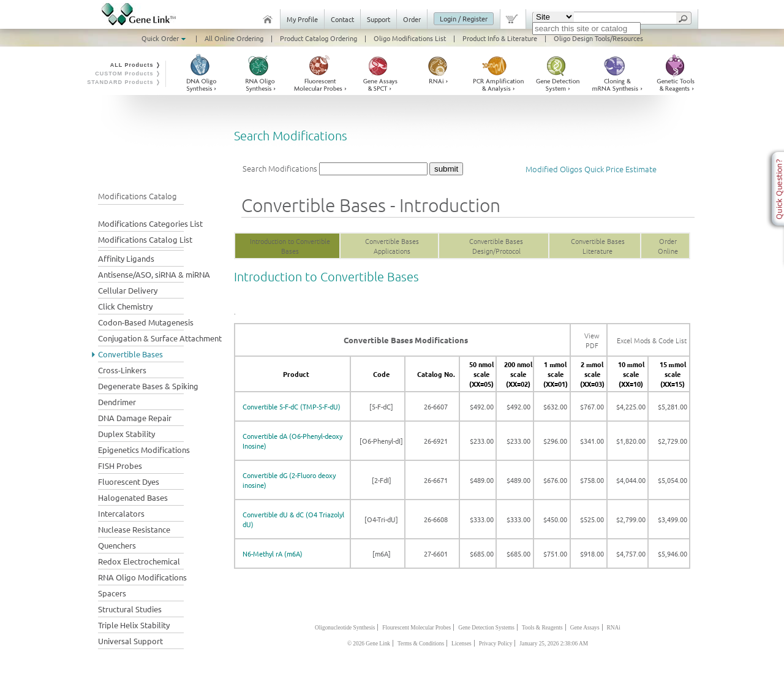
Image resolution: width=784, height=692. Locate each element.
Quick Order (165, 38)
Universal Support (130, 641)
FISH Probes (120, 466)
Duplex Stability (126, 434)
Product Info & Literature (500, 38)
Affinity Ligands (126, 258)
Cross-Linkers (122, 370)
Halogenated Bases (133, 497)
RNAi (614, 628)
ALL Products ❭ (136, 65)
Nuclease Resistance (134, 529)
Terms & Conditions (421, 644)
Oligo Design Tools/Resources (598, 38)
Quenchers (117, 545)
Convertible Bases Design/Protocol (496, 246)
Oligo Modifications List (410, 38)
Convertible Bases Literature (598, 246)
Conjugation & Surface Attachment (160, 338)
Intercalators (121, 513)
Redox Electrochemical (139, 561)
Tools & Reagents (542, 628)
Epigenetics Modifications (144, 450)
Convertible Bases (130, 354)
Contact (342, 19)
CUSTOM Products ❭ (128, 74)
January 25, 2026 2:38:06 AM (554, 644)
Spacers (112, 593)
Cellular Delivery (128, 290)
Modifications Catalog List (145, 239)
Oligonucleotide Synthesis (345, 628)
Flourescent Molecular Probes (417, 628)
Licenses (462, 644)
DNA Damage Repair (135, 418)
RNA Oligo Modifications (142, 577)
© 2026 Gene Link (369, 644)
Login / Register (464, 18)
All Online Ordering (234, 38)
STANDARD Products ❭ (124, 82)
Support (379, 19)
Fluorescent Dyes (129, 481)
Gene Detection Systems (486, 628)
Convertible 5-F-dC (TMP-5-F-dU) (292, 406)
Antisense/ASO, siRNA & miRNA (154, 274)
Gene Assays (585, 628)
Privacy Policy (496, 644)
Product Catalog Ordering (318, 38)
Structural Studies (130, 609)
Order (412, 19)
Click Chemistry (125, 306)
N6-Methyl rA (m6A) (273, 553)
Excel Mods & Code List (652, 340)
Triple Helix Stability (134, 625)
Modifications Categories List (150, 223)
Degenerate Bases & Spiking (148, 386)
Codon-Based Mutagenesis (146, 322)
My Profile (302, 19)
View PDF (592, 340)
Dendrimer (117, 402)
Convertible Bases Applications (392, 246)
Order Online (668, 246)
